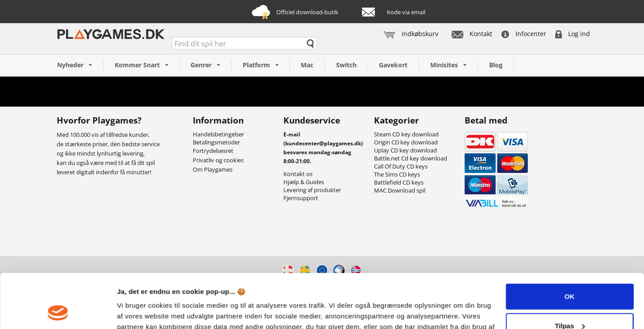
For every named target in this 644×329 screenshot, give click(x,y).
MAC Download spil (400, 190)
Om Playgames (213, 169)
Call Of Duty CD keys (401, 166)
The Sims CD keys (397, 174)
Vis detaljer (135, 311)
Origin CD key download (406, 142)
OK (570, 246)
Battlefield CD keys (399, 182)
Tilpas (570, 275)
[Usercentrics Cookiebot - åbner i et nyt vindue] (58, 312)
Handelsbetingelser (218, 134)
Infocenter (524, 34)
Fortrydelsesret (213, 151)
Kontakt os (298, 174)
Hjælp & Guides (304, 182)
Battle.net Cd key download (411, 158)
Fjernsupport (301, 198)
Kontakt (472, 34)
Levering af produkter (312, 190)
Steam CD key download (406, 134)
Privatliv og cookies (218, 160)
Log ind (573, 34)
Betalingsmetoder (216, 142)
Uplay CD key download (405, 150)
